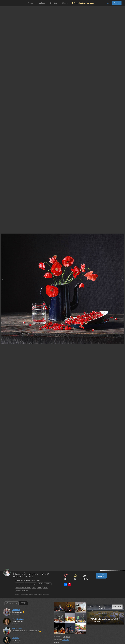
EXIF (23, 603)
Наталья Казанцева (23, 577)
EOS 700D (66, 640)
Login (108, 3)
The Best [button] (54, 3)
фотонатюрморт (31, 584)
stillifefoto (48, 584)
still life (40, 584)
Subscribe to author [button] (101, 576)
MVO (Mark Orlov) (18, 619)
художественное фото (23, 587)
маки (39, 587)
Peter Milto (16, 638)
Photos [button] (31, 3)
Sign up (117, 3)
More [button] (65, 3)
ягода (45, 587)
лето (34, 587)
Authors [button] (42, 3)
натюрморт (20, 584)
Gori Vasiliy (16, 610)
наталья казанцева (22, 590)
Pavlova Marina (17, 629)
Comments (11, 603)
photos (66, 637)
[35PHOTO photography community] (14, 3)
